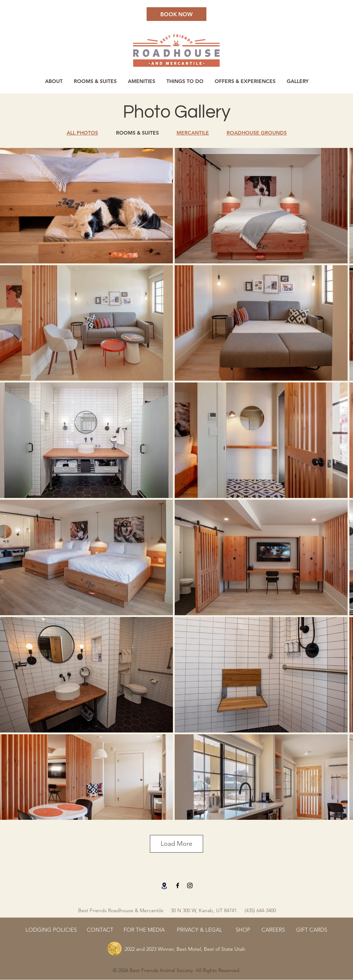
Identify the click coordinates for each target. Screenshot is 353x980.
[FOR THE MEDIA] (144, 929)
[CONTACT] (100, 929)
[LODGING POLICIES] (51, 929)
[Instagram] (190, 885)
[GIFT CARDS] (312, 929)
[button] (141, 81)
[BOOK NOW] (176, 14)
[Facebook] (178, 885)
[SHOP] (243, 929)
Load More (176, 844)
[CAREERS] (273, 929)
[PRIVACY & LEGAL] (200, 929)
